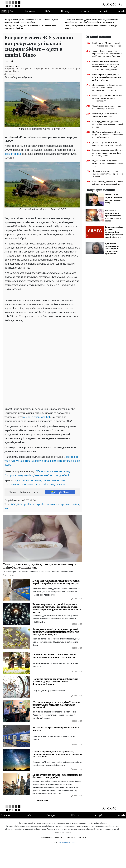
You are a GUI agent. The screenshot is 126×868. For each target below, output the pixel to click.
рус (12, 11)
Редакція (71, 859)
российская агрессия (58, 526)
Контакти (82, 859)
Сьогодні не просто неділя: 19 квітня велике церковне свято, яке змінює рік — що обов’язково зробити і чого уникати (92, 21)
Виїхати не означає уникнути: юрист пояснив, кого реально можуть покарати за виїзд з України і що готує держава (106, 65)
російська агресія (34, 526)
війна (7, 530)
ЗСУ (13, 526)
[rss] (114, 4)
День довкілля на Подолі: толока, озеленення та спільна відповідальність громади (107, 88)
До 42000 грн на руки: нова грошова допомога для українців (107, 144)
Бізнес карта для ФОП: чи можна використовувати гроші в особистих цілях (107, 98)
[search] (121, 4)
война (75, 526)
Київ (48, 11)
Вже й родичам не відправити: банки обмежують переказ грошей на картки (108, 124)
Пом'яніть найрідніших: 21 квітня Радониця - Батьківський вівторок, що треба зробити (108, 135)
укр (4, 11)
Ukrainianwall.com (66, 864)
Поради (66, 11)
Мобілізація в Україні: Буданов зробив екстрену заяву (106, 115)
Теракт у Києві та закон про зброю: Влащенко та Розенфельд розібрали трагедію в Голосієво (107, 54)
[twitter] (111, 4)
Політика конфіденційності (52, 859)
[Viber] (17, 61)
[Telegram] (12, 61)
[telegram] (107, 4)
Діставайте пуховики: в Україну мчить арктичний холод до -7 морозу (92, 27)
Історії (103, 11)
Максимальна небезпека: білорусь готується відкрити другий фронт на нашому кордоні (108, 153)
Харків (121, 11)
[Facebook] (7, 61)
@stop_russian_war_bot (37, 439)
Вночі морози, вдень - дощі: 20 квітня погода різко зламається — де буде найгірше (108, 77)
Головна (30, 11)
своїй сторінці (13, 154)
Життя (85, 11)
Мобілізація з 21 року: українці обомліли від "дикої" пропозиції (107, 45)
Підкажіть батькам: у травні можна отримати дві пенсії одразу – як (108, 163)
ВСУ (20, 526)
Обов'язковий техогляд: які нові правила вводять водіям (107, 107)
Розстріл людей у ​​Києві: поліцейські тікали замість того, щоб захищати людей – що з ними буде (31, 21)
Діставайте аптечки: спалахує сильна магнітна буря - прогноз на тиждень (108, 174)
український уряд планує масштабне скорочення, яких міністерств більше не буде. (42, 482)
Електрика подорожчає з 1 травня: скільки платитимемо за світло (108, 183)
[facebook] (104, 4)
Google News (60, 514)
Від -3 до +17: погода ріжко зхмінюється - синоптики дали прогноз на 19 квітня (30, 27)
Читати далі (42, 822)
